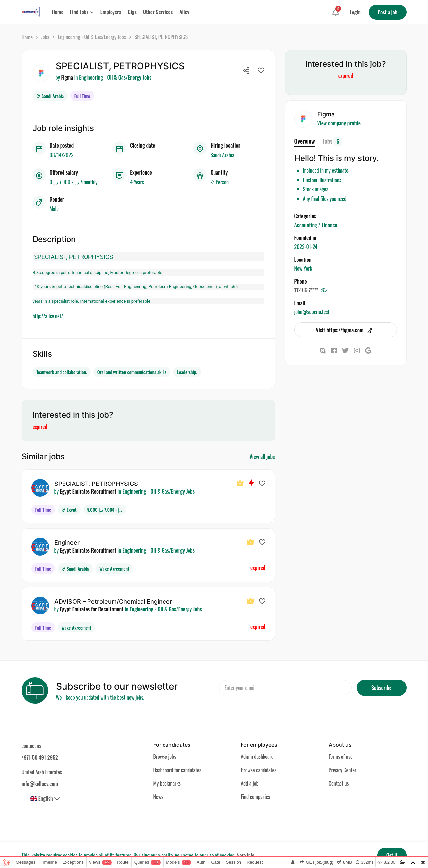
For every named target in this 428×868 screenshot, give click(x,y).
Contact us (339, 782)
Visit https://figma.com (344, 330)
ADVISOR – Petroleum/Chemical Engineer (113, 600)
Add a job (250, 782)
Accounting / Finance (316, 225)
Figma (67, 77)
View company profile (339, 123)
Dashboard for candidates (177, 769)
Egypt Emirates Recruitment (88, 490)
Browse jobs (165, 756)
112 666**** (306, 290)
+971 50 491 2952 (40, 756)
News (158, 796)
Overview (305, 141)
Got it (392, 855)
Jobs (45, 37)
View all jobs (262, 456)
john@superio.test (312, 312)
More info (245, 855)
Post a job (388, 12)
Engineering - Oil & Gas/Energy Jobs (92, 37)
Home (27, 37)
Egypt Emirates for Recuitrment (92, 608)
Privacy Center (342, 769)
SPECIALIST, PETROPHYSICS (96, 483)
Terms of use (341, 756)
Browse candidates (259, 769)
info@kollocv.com (40, 783)
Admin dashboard (257, 756)
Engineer (67, 542)
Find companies (255, 796)
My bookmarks (167, 782)
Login (355, 12)
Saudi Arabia (50, 95)
